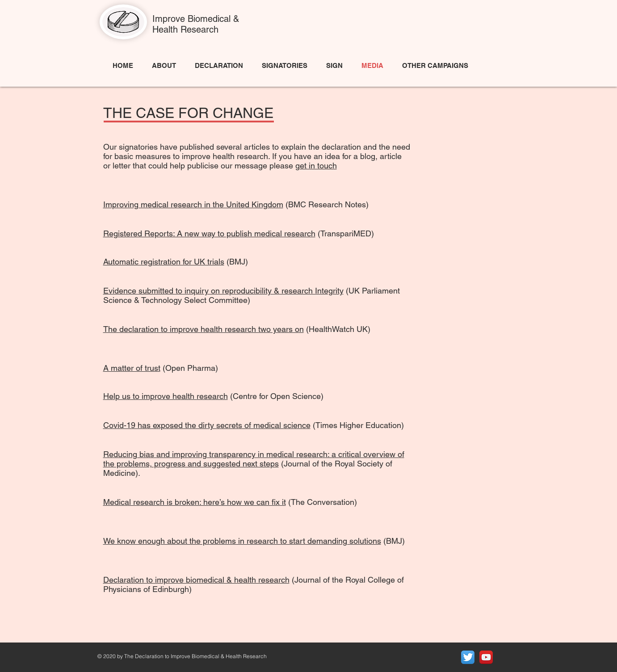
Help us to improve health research (166, 396)
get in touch (316, 166)
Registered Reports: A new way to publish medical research (209, 233)
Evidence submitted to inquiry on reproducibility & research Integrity (223, 291)
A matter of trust (132, 368)
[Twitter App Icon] (468, 657)
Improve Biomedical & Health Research (196, 24)
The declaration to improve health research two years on (204, 329)
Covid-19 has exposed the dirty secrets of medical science (207, 425)
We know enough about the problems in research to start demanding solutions (242, 541)
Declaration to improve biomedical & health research (196, 580)
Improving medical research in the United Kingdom (193, 204)
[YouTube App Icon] (486, 657)
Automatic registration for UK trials (164, 262)
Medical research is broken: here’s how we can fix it (195, 502)
